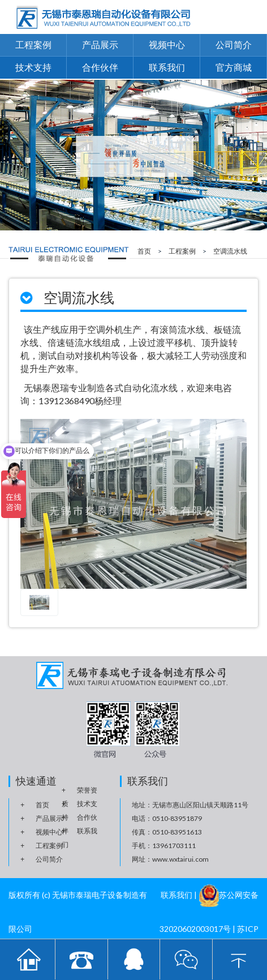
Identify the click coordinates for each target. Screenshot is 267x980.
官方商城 (234, 67)
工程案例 (33, 44)
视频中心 (167, 44)
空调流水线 (230, 251)
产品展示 (100, 44)
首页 (144, 251)
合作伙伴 (100, 67)
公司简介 (234, 44)
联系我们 (167, 67)
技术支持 (33, 67)
